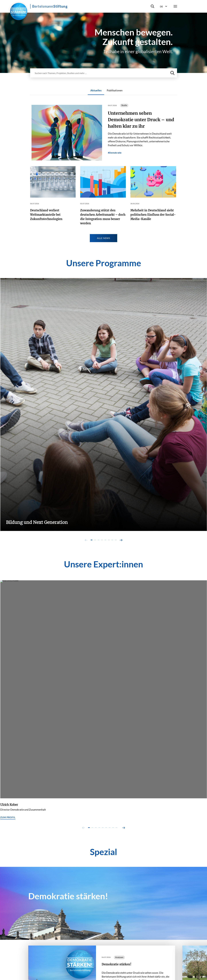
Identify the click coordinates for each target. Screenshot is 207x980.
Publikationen (115, 90)
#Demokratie (115, 153)
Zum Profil (8, 817)
